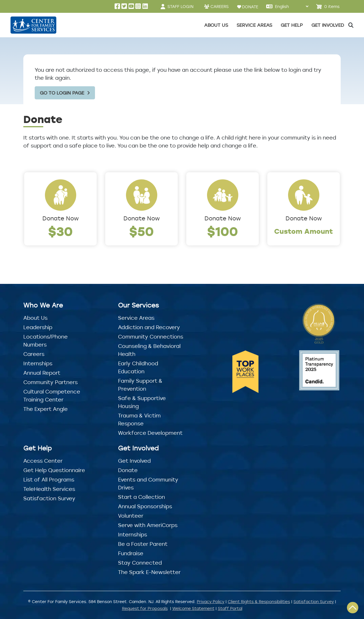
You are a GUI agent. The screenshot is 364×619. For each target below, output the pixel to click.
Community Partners (50, 382)
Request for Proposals (145, 608)
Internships (38, 363)
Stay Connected (140, 563)
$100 (223, 231)
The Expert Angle (45, 409)
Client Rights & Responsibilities (259, 601)
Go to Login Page (62, 93)
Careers (34, 354)
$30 (60, 231)
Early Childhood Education (138, 367)
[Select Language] (292, 6)
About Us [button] (216, 25)
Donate (128, 470)
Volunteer (131, 516)
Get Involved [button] (328, 25)
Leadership (38, 327)
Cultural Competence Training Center (52, 395)
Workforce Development (150, 433)
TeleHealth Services (49, 489)
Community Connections (151, 337)
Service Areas (136, 318)
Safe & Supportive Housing (142, 402)
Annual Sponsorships (145, 506)
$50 (141, 231)
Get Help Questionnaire (54, 470)
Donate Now (61, 218)
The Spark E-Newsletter (149, 572)
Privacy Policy (211, 601)
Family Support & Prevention (140, 385)
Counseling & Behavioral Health (149, 350)
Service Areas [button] (254, 25)
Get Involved (134, 461)
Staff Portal (230, 608)
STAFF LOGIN (180, 6)
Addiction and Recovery (149, 327)
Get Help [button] (292, 25)
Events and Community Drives (148, 483)
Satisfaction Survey (49, 498)
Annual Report (42, 373)
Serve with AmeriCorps (148, 525)
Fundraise (131, 553)
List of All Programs (49, 479)
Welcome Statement (193, 608)
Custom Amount (304, 231)
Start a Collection (141, 497)
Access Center (43, 461)
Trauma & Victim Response (139, 419)
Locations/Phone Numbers (45, 341)
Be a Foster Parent (143, 544)
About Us (35, 318)
